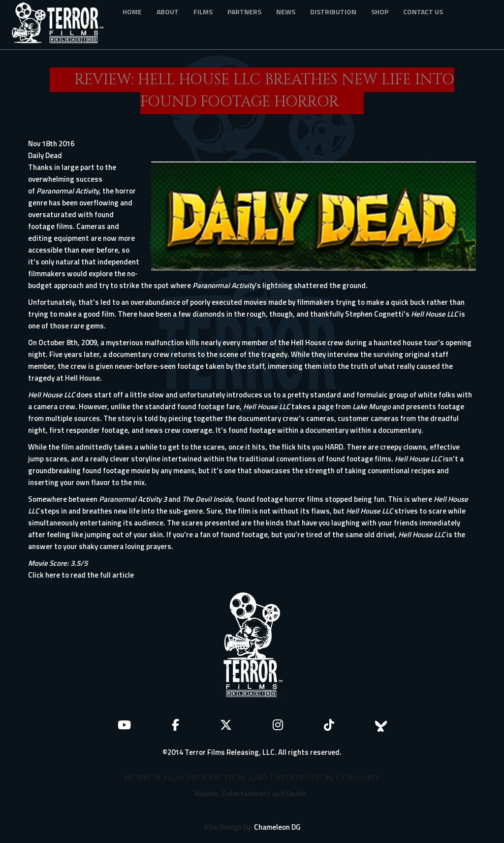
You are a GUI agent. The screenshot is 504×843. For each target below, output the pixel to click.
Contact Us (423, 12)
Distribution (333, 12)
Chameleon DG (277, 827)
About (168, 12)
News (286, 12)
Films (203, 12)
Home (132, 12)
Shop (380, 12)
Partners (244, 12)
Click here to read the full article (81, 575)
